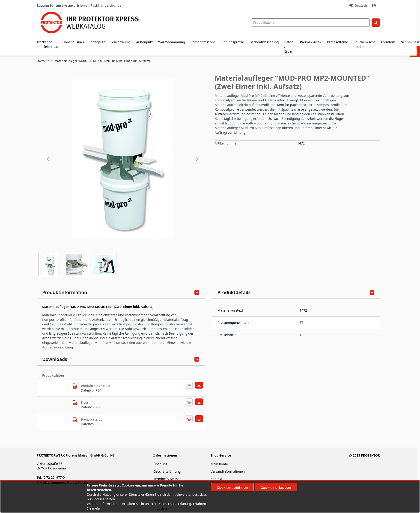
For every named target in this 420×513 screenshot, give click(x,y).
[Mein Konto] (374, 6)
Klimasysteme (337, 42)
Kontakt (216, 479)
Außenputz (144, 42)
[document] (210, 497)
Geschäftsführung (167, 471)
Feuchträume (121, 42)
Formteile (388, 42)
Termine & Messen (167, 479)
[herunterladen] (75, 386)
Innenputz (97, 42)
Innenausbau (74, 42)
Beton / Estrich (289, 47)
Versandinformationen (228, 471)
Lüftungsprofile (232, 42)
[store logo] (94, 22)
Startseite (43, 61)
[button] (122, 159)
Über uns (161, 464)
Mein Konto (219, 464)
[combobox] (310, 23)
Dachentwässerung (264, 42)
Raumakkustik (311, 42)
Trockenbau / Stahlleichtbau (48, 44)
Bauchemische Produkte (365, 44)
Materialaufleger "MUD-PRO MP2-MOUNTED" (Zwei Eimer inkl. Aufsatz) (102, 61)
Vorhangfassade (203, 42)
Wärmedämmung (172, 42)
